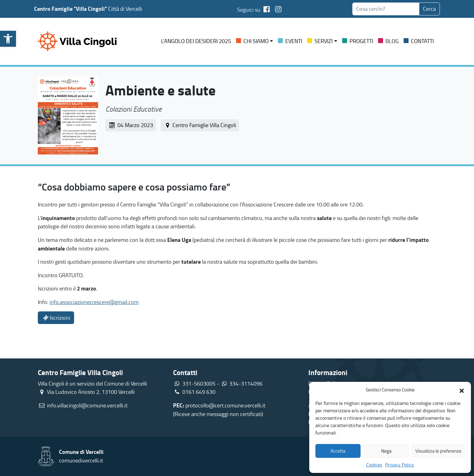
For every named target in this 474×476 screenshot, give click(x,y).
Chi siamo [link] (256, 41)
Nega (386, 451)
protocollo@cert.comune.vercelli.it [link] (225, 405)
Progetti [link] (361, 41)
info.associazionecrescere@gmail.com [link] (94, 302)
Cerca (429, 9)
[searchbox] (386, 9)
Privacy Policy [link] (400, 465)
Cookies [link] (374, 465)
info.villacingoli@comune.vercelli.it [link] (87, 405)
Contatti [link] (422, 41)
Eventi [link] (294, 41)
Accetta (338, 451)
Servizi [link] (324, 41)
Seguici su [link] (255, 10)
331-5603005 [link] (199, 383)
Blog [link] (392, 41)
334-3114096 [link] (246, 383)
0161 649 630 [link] (194, 392)
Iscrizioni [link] (56, 318)
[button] (462, 390)
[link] (8, 39)
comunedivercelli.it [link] (81, 460)
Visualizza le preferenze (438, 451)
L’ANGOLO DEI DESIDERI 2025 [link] (196, 41)
